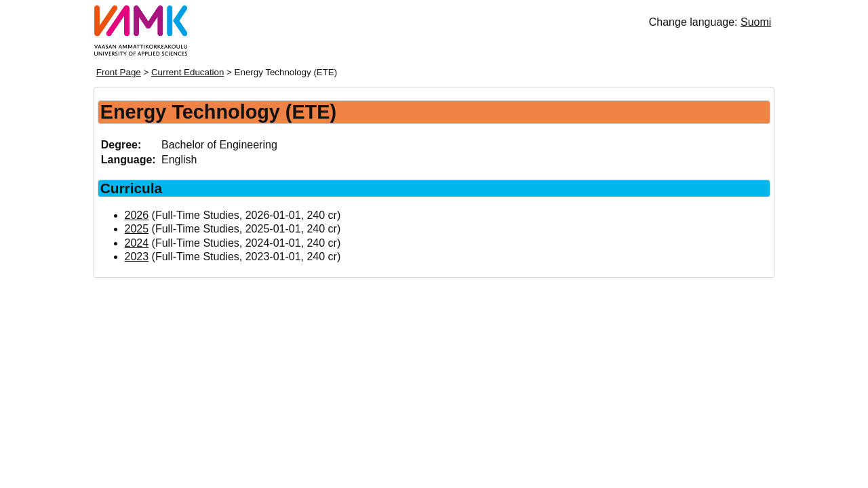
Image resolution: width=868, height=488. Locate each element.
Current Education (188, 72)
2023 (137, 257)
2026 (137, 215)
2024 (137, 243)
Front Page (119, 72)
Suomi (756, 22)
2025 (137, 229)
